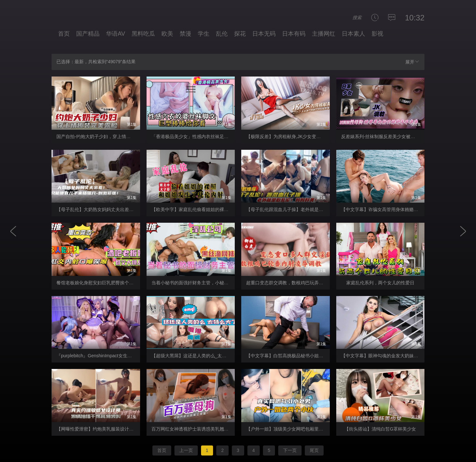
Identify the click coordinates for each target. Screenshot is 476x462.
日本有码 (294, 34)
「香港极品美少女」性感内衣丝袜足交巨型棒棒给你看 (206, 136)
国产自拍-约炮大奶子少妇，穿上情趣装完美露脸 (105, 136)
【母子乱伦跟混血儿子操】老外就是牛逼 (287, 209)
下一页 (290, 450)
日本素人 (353, 34)
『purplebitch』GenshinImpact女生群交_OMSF (104, 356)
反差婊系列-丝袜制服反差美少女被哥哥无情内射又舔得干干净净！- (408, 136)
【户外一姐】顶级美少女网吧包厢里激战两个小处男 (298, 429)
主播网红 (324, 34)
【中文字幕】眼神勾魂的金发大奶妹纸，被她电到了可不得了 (402, 356)
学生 (204, 34)
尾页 (314, 450)
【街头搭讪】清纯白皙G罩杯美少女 (380, 429)
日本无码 (264, 34)
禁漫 (185, 34)
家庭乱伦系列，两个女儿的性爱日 (380, 283)
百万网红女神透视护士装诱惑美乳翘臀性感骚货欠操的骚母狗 (213, 429)
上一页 (186, 450)
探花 (240, 34)
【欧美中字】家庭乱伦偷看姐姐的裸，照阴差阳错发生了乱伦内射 (217, 209)
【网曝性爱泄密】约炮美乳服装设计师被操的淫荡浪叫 (111, 429)
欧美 (167, 34)
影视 (377, 34)
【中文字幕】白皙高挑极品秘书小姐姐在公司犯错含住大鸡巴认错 (312, 356)
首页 (64, 34)
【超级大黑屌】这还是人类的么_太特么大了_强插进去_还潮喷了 (216, 356)
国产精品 (88, 34)
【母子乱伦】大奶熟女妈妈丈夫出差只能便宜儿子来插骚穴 (115, 209)
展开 (412, 62)
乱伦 (222, 34)
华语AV (116, 34)
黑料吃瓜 (143, 34)
